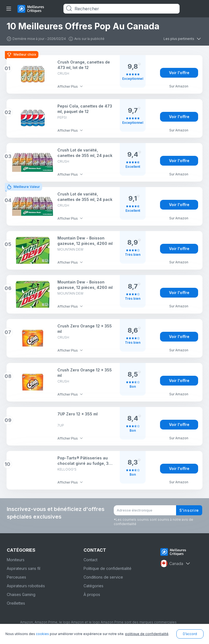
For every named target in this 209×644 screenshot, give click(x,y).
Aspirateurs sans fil (24, 568)
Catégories (93, 586)
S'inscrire (189, 510)
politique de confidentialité (147, 634)
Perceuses (16, 577)
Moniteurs (16, 560)
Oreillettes (16, 603)
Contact (90, 560)
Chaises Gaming (21, 594)
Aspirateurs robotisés (26, 586)
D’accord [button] (190, 634)
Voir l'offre (179, 73)
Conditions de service (103, 577)
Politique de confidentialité (107, 568)
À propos (92, 594)
